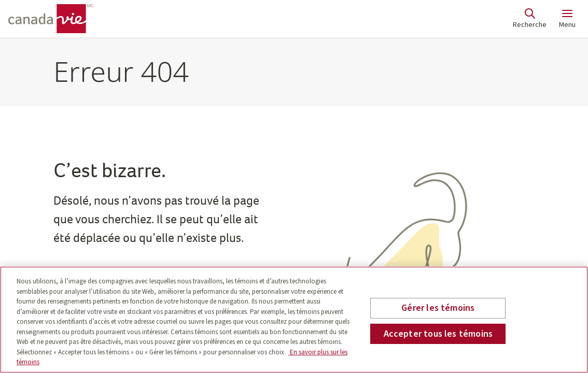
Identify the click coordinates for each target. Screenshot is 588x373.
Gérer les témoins (438, 308)
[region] (294, 320)
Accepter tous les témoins (438, 334)
